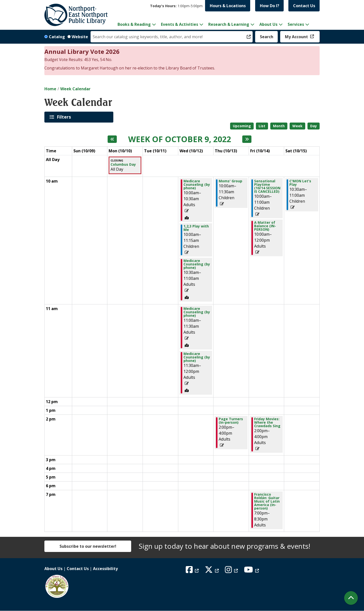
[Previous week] (112, 139)
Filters (65, 117)
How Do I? (270, 6)
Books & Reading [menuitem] (134, 24)
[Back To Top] (351, 598)
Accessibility (105, 569)
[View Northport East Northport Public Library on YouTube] (252, 571)
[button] (176, 6)
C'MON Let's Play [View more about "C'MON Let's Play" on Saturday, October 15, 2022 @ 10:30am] (300, 183)
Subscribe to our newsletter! (88, 546)
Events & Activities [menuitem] (180, 24)
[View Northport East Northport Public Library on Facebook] (193, 571)
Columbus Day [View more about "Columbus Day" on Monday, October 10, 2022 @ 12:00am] (123, 164)
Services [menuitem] (296, 24)
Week (297, 126)
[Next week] (247, 139)
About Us (53, 569)
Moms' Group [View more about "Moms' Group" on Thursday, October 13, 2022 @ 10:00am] (230, 181)
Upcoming (242, 126)
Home (50, 89)
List (262, 126)
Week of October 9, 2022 (180, 139)
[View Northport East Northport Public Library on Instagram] (232, 571)
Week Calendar (75, 89)
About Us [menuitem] (268, 24)
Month (279, 126)
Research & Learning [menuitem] (229, 24)
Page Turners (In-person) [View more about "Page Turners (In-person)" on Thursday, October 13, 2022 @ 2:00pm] (231, 421)
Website (80, 37)
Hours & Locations (228, 6)
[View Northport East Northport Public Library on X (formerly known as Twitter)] (212, 571)
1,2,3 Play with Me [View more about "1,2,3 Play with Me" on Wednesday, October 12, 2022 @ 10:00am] (196, 228)
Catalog (57, 37)
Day (314, 126)
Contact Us (304, 6)
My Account (297, 37)
